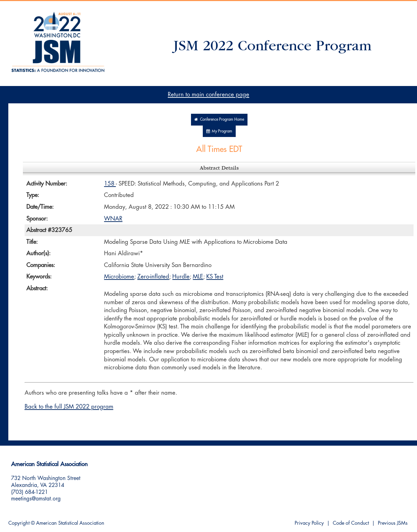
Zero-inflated (153, 277)
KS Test (215, 277)
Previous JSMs (393, 523)
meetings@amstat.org (36, 499)
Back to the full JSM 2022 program (69, 407)
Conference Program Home (219, 119)
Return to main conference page (208, 95)
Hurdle (181, 277)
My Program (219, 131)
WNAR (113, 219)
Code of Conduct (351, 523)
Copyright (19, 523)
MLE (198, 277)
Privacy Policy (309, 523)
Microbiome (119, 277)
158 (110, 184)
